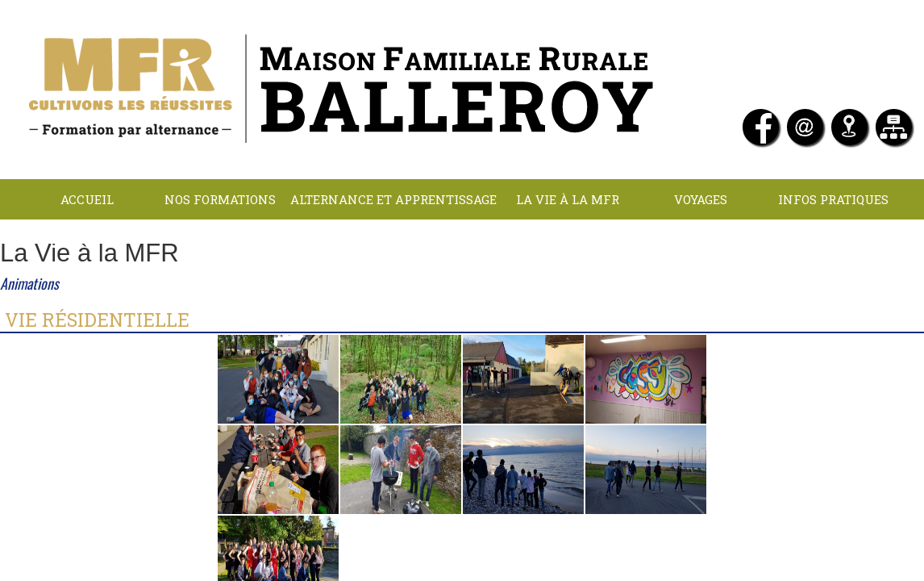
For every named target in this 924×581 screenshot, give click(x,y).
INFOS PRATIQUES (833, 199)
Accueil (87, 199)
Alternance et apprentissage (393, 199)
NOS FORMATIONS (220, 199)
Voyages (701, 199)
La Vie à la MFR (568, 199)
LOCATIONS (393, 240)
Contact (527, 240)
